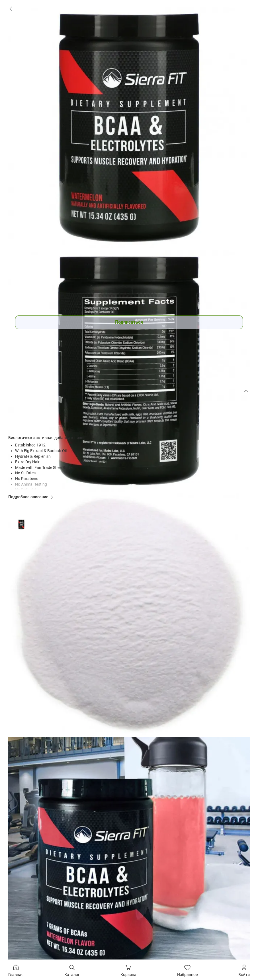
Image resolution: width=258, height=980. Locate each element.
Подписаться (129, 322)
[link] (11, 9)
